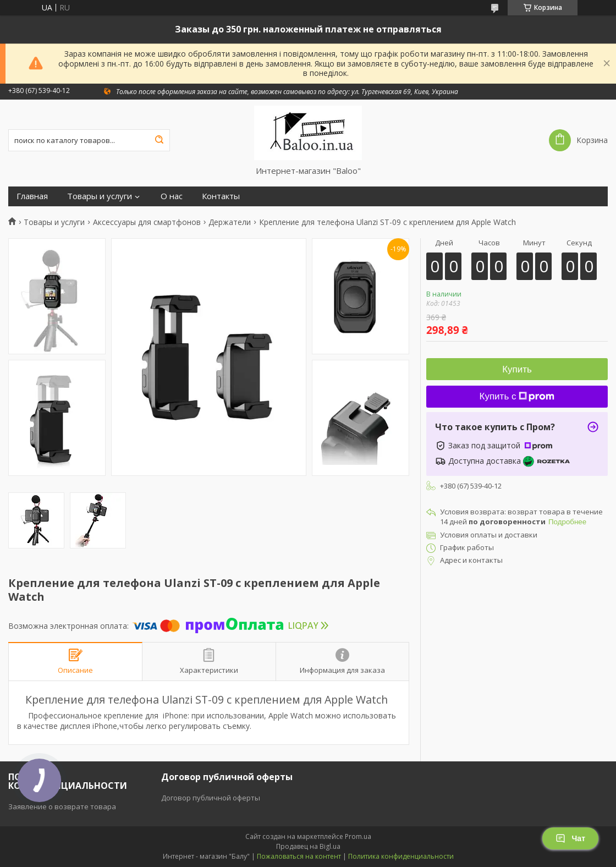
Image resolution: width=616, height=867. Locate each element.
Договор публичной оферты (211, 798)
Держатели (230, 222)
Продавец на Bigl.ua (308, 846)
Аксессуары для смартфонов (147, 222)
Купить (517, 369)
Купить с (517, 396)
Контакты (221, 196)
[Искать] (159, 140)
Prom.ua (358, 836)
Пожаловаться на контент (299, 856)
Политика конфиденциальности (401, 856)
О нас (172, 196)
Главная (32, 196)
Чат (570, 838)
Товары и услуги (100, 196)
